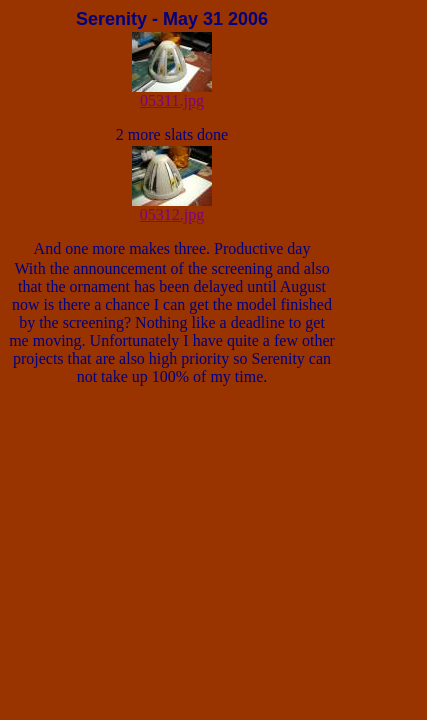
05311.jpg (172, 93)
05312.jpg (172, 207)
